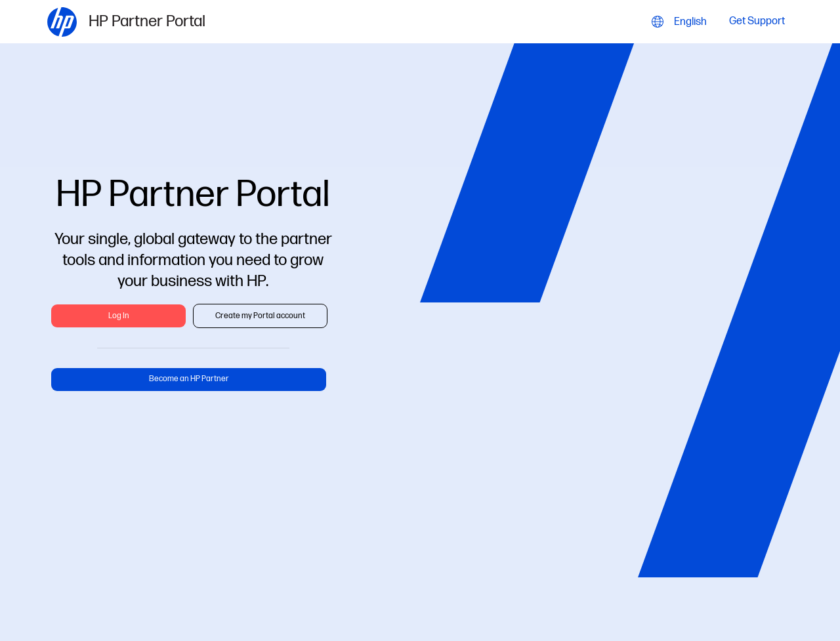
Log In (119, 316)
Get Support (757, 22)
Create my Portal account (260, 316)
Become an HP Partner (189, 379)
